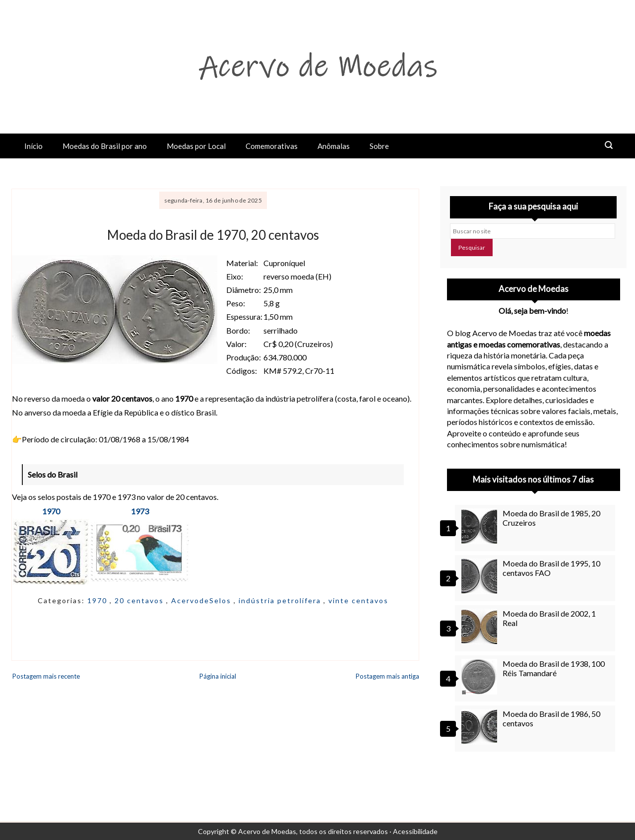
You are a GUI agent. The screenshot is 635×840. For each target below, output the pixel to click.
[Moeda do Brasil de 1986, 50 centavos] (481, 727)
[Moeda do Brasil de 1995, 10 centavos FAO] (481, 576)
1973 (140, 511)
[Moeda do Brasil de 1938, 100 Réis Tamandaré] (481, 677)
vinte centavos (358, 600)
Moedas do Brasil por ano (105, 146)
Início (33, 146)
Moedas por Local (196, 146)
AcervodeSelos (202, 600)
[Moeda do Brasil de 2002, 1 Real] (481, 627)
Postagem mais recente (46, 676)
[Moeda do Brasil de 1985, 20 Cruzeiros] (481, 526)
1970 (51, 511)
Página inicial (218, 676)
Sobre (379, 146)
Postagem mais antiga (387, 676)
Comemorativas (272, 146)
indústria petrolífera (281, 600)
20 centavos (140, 600)
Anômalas (334, 146)
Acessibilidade (415, 831)
